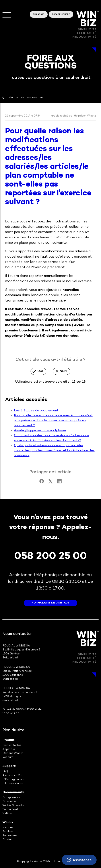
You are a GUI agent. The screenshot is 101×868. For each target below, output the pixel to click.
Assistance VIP (12, 776)
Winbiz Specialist (14, 806)
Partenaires (10, 836)
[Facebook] (42, 483)
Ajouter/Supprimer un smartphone (40, 430)
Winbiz (8, 822)
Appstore (9, 749)
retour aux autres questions (25, 98)
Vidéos (7, 814)
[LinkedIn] (59, 483)
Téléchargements (14, 779)
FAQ (5, 772)
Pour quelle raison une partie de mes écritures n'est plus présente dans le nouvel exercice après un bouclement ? (53, 420)
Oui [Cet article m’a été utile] (40, 371)
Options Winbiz (13, 753)
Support (9, 766)
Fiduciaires (10, 802)
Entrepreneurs (11, 798)
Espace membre (61, 14)
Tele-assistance (13, 783)
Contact (8, 840)
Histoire (8, 828)
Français (39, 14)
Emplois (8, 832)
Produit (9, 740)
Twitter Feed (10, 810)
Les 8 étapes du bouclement (36, 411)
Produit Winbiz (12, 745)
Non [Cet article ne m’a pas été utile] (63, 371)
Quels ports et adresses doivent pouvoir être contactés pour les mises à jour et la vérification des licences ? (54, 450)
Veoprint (8, 757)
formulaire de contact (51, 603)
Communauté (14, 792)
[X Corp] (50, 483)
